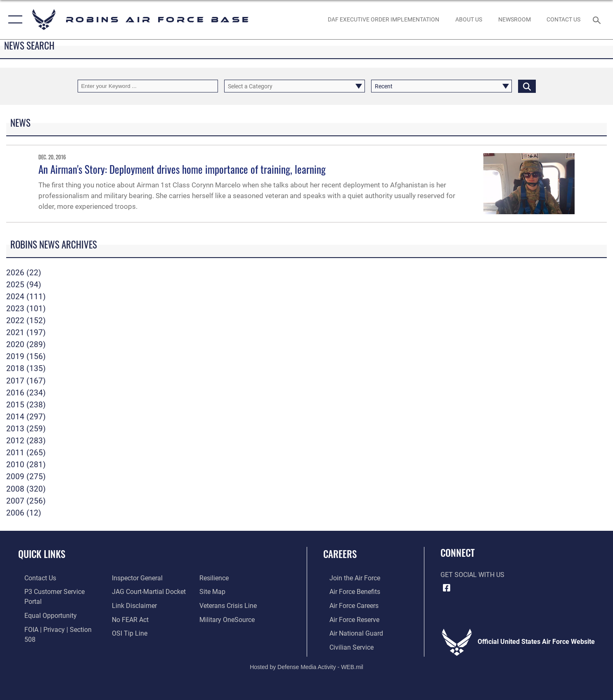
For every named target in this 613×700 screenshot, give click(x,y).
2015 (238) (26, 405)
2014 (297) (26, 417)
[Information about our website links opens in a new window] (132, 591)
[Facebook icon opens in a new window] (447, 588)
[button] (13, 20)
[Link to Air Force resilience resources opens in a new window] (124, 632)
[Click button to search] (527, 86)
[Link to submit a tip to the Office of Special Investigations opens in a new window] (128, 619)
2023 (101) (26, 309)
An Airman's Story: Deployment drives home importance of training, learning (182, 169)
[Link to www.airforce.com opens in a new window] (349, 578)
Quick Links (42, 554)
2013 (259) (26, 429)
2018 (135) (26, 368)
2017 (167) (26, 381)
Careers (340, 554)
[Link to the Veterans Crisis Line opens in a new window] (230, 591)
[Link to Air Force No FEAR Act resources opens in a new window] (128, 605)
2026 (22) (24, 273)
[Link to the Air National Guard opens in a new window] (350, 632)
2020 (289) (26, 344)
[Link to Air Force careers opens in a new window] (348, 605)
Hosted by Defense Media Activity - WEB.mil (306, 665)
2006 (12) (24, 513)
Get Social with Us (472, 575)
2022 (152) (26, 320)
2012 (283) (26, 441)
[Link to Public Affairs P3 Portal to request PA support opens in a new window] (58, 591)
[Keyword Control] (148, 86)
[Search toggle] (598, 20)
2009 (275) (26, 477)
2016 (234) (26, 393)
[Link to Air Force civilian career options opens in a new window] (345, 646)
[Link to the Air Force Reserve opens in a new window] (348, 619)
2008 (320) (26, 489)
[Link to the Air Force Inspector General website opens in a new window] (44, 632)
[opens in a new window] (229, 605)
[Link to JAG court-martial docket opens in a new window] (147, 578)
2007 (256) (26, 501)
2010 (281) (26, 465)
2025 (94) (24, 285)
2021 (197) (26, 332)
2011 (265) (26, 453)
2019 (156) (26, 356)
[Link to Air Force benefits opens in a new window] (349, 591)
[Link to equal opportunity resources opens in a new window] (44, 605)
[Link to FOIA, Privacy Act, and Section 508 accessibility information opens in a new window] (58, 619)
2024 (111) (26, 297)
